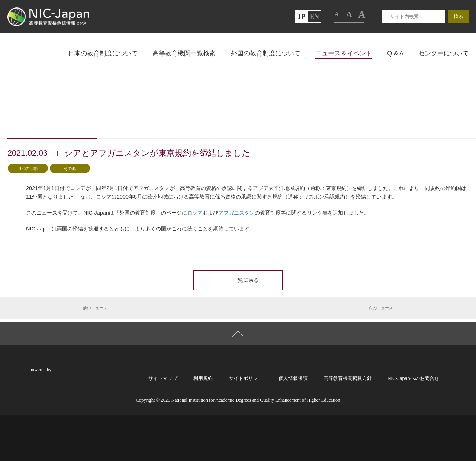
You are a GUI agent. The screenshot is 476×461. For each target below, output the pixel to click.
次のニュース (381, 347)
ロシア (195, 252)
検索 (459, 55)
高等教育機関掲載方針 (348, 424)
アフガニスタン (237, 252)
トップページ (24, 129)
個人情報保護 (293, 424)
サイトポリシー (246, 424)
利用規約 (203, 424)
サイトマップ (163, 424)
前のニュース (95, 347)
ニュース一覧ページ (64, 129)
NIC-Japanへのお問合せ (413, 424)
